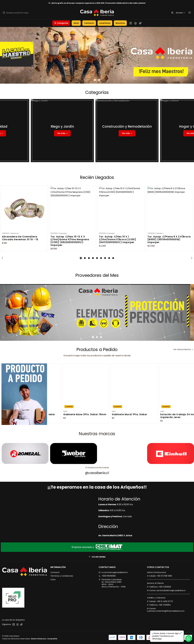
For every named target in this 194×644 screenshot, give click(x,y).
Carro (53, 580)
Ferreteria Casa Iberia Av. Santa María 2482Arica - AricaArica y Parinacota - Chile (112, 583)
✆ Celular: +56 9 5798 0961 (159, 576)
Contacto (55, 572)
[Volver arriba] (97, 557)
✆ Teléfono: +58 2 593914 (159, 605)
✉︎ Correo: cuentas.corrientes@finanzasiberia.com (166, 610)
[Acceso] (178, 13)
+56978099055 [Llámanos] (107, 576)
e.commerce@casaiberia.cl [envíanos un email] (113, 572)
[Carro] (190, 13)
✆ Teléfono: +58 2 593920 (159, 587)
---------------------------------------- (169, 580)
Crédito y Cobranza (156, 598)
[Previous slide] (3, 258)
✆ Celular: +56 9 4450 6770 (160, 601)
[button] (61, 23)
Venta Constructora (156, 572)
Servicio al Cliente (155, 583)
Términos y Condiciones (62, 576)
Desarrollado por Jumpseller (44, 639)
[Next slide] (191, 258)
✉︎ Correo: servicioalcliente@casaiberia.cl (166, 590)
